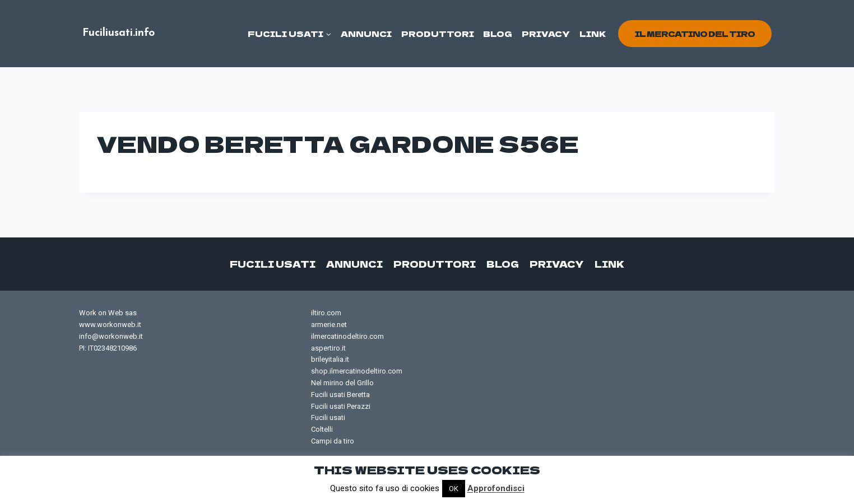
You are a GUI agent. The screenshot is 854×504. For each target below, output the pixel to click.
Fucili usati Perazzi (341, 406)
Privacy (546, 34)
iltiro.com (326, 313)
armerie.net (329, 325)
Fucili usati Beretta (340, 395)
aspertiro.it (328, 348)
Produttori (438, 34)
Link (593, 34)
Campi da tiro (333, 441)
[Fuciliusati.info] (119, 34)
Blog (498, 34)
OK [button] (454, 489)
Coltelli (322, 429)
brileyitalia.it (330, 359)
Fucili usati (273, 264)
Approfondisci (496, 488)
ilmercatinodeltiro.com (347, 336)
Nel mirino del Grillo (342, 383)
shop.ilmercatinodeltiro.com (357, 371)
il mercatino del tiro (695, 34)
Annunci (366, 34)
